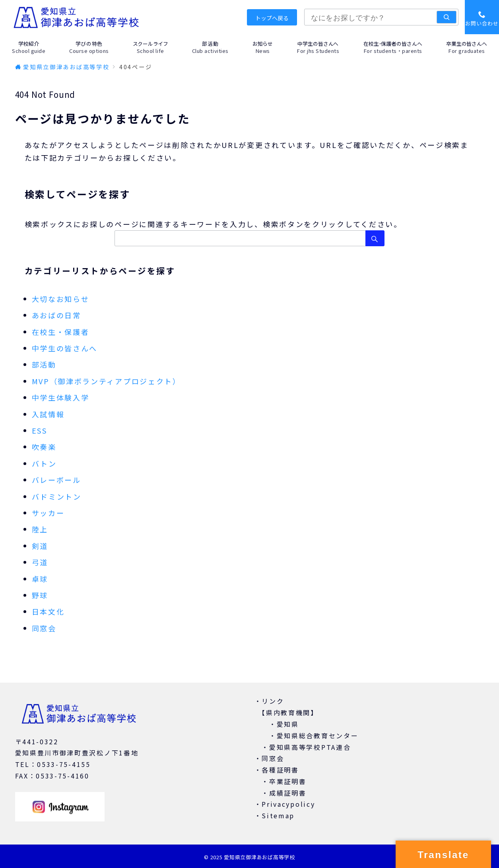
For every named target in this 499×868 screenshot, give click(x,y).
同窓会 (44, 628)
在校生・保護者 (61, 332)
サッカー (48, 513)
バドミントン (57, 496)
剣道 (40, 546)
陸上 (40, 529)
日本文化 (48, 611)
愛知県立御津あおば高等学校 (259, 857)
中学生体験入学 (61, 397)
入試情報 (48, 414)
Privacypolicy (288, 804)
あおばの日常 (56, 315)
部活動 (44, 364)
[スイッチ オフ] (482, 17)
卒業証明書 (288, 781)
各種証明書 (280, 770)
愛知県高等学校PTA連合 (310, 747)
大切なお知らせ (61, 299)
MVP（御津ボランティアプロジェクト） (106, 381)
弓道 (40, 562)
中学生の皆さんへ (65, 348)
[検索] (447, 17)
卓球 (40, 579)
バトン (44, 463)
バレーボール (56, 480)
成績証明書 (288, 793)
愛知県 (288, 724)
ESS (40, 430)
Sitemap (278, 815)
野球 (40, 595)
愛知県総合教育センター (318, 736)
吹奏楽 (44, 447)
